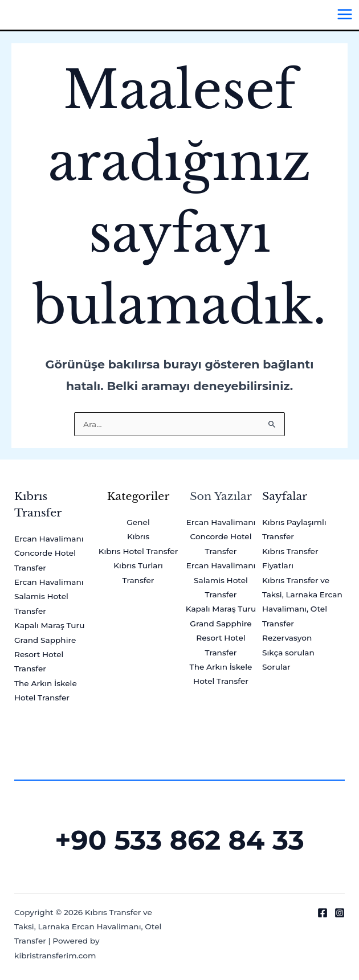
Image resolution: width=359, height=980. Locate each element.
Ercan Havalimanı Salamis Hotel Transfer (49, 596)
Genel (138, 522)
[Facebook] (323, 913)
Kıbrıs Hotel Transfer (138, 551)
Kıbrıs (138, 536)
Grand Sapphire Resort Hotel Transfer (45, 655)
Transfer (138, 580)
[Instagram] (340, 913)
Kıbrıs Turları (138, 565)
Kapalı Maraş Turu (49, 625)
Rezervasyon (287, 638)
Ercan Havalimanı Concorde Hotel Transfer (49, 553)
